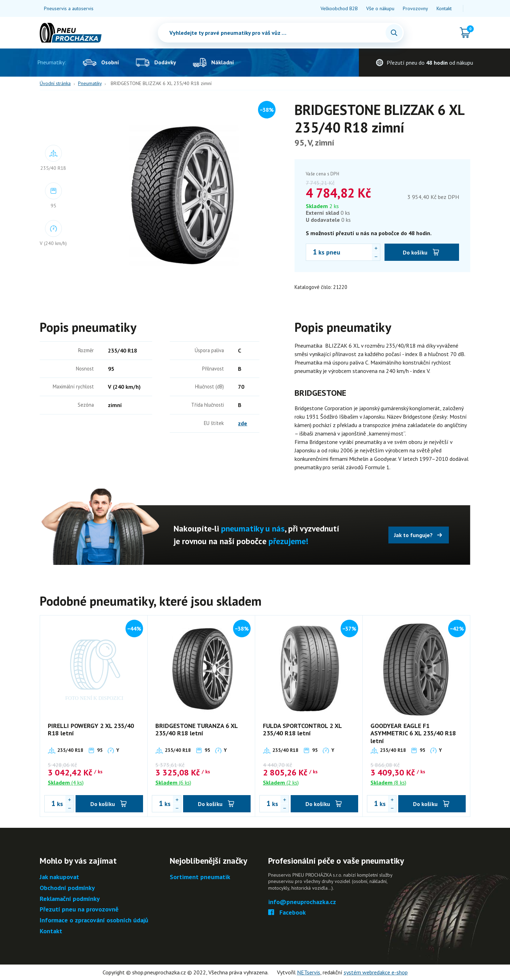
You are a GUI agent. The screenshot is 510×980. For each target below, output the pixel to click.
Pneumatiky (90, 83)
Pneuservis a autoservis (69, 8)
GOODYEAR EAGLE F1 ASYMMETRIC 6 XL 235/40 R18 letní (413, 733)
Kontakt (444, 8)
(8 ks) (388, 782)
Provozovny (415, 8)
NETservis (309, 972)
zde (243, 423)
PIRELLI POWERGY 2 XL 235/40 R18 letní (91, 730)
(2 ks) (281, 782)
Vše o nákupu (380, 8)
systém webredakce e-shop (376, 972)
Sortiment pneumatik (200, 877)
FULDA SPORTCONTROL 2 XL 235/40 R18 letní (302, 730)
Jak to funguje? (413, 535)
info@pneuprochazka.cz (302, 902)
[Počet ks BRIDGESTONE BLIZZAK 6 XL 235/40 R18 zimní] (311, 252)
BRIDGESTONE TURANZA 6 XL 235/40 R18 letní (196, 730)
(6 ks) (173, 782)
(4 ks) (66, 782)
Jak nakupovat (59, 877)
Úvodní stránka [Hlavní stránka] (55, 83)
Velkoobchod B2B (339, 8)
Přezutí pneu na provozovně (79, 910)
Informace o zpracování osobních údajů (94, 920)
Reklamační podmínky (70, 899)
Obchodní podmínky (67, 888)
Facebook (287, 913)
